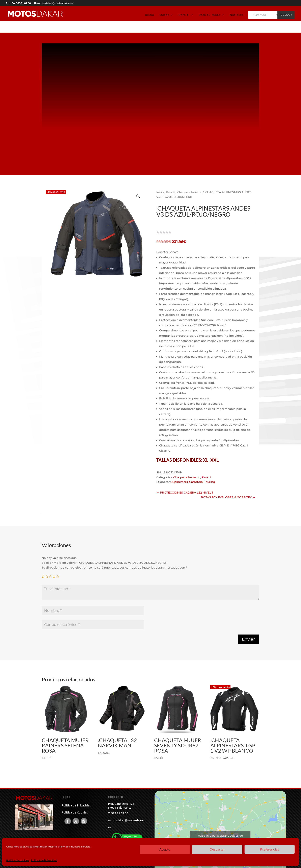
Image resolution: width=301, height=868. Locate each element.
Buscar (286, 15)
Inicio (150, 15)
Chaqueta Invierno (190, 192)
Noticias (236, 15)
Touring (210, 482)
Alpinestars (180, 482)
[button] (138, 196)
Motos (164, 15)
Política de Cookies (75, 812)
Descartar (217, 849)
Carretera (196, 482)
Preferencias (270, 849)
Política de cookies (18, 860)
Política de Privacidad (44, 860)
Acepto (165, 849)
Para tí (184, 15)
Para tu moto (210, 15)
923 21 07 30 (120, 813)
